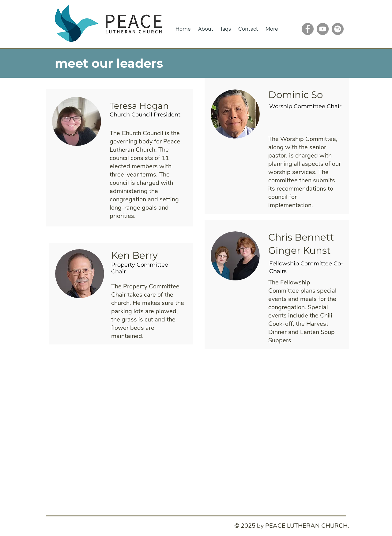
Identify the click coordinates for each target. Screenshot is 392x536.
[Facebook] (308, 29)
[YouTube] (323, 29)
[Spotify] (338, 29)
